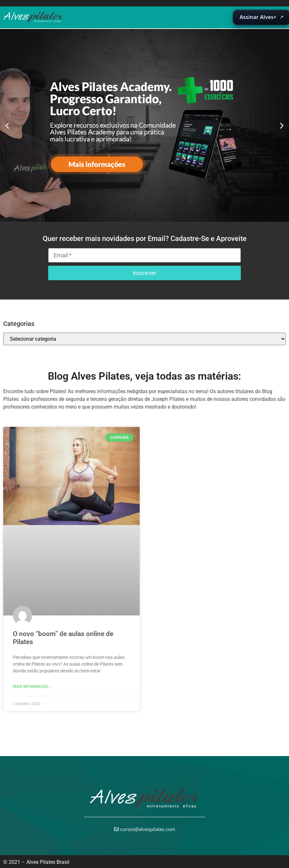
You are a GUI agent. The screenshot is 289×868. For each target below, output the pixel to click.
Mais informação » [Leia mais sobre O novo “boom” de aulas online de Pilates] (32, 687)
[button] (7, 125)
